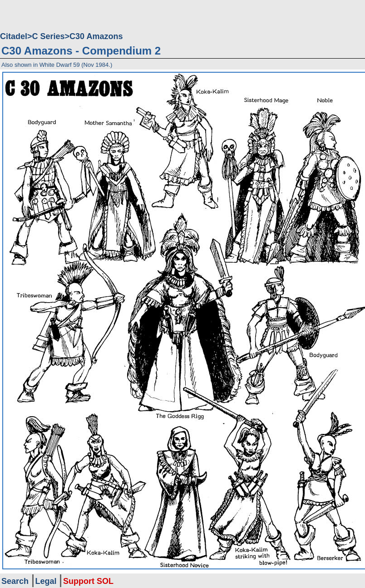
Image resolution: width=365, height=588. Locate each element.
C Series (49, 36)
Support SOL (88, 581)
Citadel (14, 36)
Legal (46, 581)
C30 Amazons (96, 36)
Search (15, 581)
